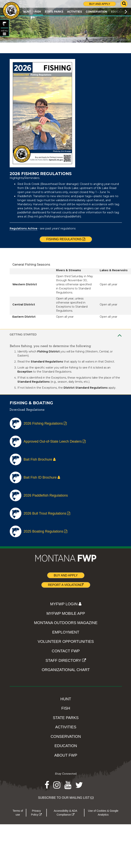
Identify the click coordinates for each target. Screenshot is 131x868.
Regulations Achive (23, 228)
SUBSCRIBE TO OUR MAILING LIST (66, 798)
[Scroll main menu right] (126, 12)
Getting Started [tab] (66, 334)
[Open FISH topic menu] (4, 34)
